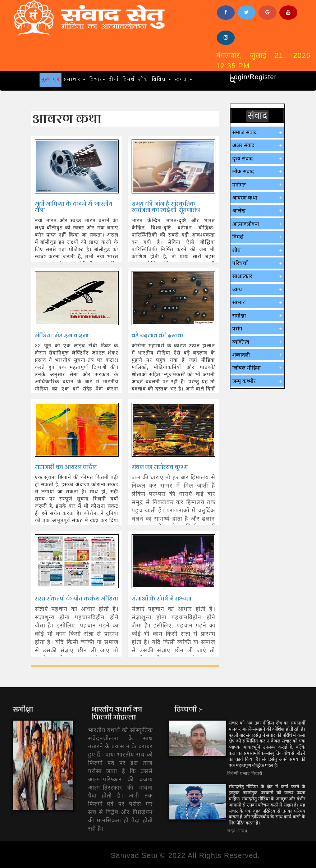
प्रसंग (237, 328)
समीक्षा (239, 316)
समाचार (74, 80)
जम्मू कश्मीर (244, 381)
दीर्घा (114, 80)
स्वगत (184, 80)
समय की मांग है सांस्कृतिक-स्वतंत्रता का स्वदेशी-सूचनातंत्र (166, 207)
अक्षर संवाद (243, 145)
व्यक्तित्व (241, 342)
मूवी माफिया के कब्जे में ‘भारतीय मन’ (74, 207)
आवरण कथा (245, 198)
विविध (161, 80)
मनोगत (239, 185)
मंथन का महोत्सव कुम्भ (160, 467)
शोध (143, 80)
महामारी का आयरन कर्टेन (66, 467)
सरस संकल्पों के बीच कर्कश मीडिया (76, 599)
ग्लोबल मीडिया (246, 368)
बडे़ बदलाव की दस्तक (157, 335)
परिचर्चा (240, 263)
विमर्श (129, 80)
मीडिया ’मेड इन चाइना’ (62, 335)
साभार (239, 302)
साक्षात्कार (242, 276)
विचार (97, 80)
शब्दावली (241, 355)
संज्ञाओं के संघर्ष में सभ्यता (161, 599)
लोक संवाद (243, 171)
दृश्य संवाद (242, 158)
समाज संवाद (244, 132)
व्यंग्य (237, 289)
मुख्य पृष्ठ (51, 80)
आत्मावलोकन (246, 224)
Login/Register (253, 77)
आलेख (239, 211)
